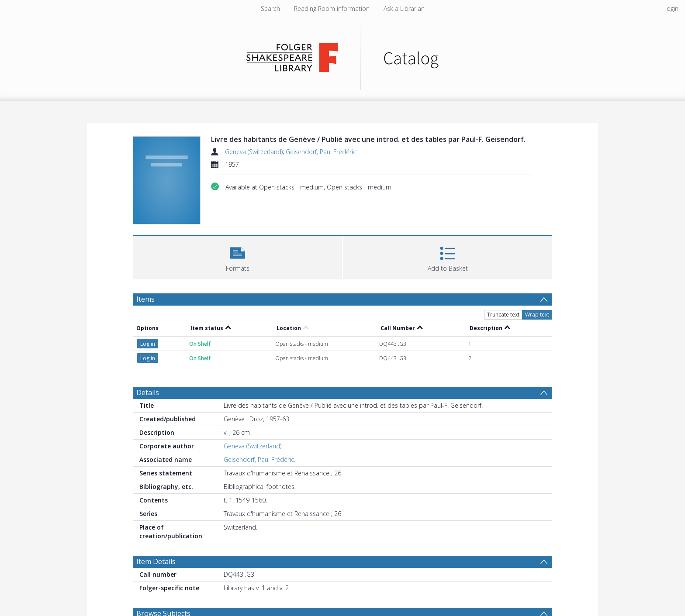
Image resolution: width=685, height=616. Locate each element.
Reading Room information (332, 9)
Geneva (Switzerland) (254, 152)
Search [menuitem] (270, 9)
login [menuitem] (672, 9)
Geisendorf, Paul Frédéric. (322, 152)
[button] (237, 256)
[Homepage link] (343, 55)
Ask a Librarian (404, 9)
